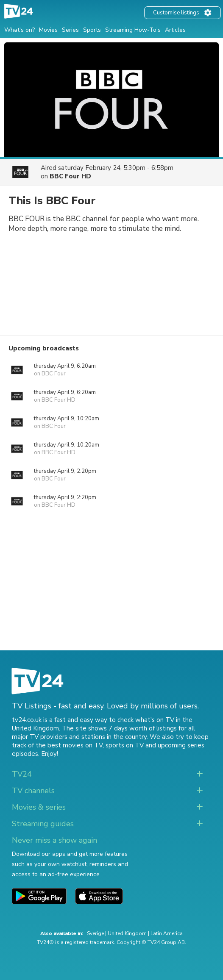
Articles (175, 30)
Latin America (167, 933)
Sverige (95, 933)
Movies (48, 30)
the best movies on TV (69, 745)
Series (70, 30)
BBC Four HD (70, 176)
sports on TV (125, 745)
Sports (92, 30)
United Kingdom (127, 933)
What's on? (20, 30)
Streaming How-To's (133, 30)
